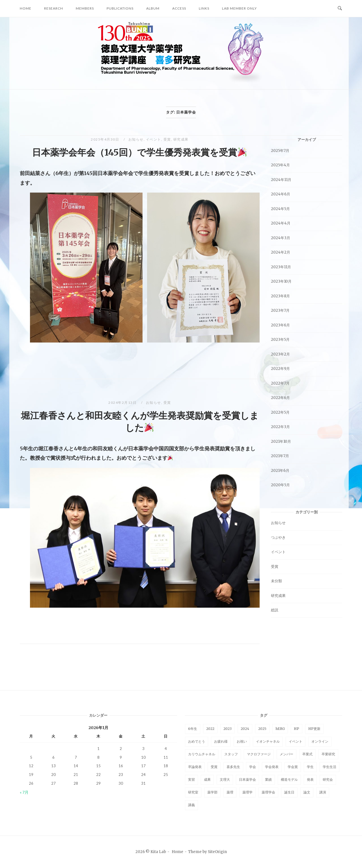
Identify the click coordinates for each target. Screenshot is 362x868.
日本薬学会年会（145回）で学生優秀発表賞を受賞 (139, 152)
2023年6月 (280, 325)
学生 (310, 767)
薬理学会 (268, 792)
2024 (245, 729)
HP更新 (314, 729)
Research (54, 8)
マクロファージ (259, 754)
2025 (262, 729)
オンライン (320, 741)
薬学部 (212, 792)
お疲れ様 (221, 741)
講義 (191, 805)
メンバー (286, 754)
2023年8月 (280, 296)
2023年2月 (280, 354)
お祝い (242, 741)
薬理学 (247, 792)
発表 (310, 779)
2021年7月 (280, 456)
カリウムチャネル (202, 754)
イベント (154, 139)
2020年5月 (280, 485)
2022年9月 (280, 369)
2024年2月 (281, 252)
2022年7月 (280, 383)
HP (297, 729)
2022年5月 (280, 412)
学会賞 (293, 767)
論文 (307, 792)
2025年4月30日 (105, 139)
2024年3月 (281, 238)
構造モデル (289, 779)
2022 (210, 729)
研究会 (328, 779)
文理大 (225, 779)
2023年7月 (280, 310)
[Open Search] (340, 8)
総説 (275, 610)
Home (26, 8)
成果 (207, 779)
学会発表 (272, 767)
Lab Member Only (239, 8)
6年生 (193, 729)
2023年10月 (281, 281)
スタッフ (231, 754)
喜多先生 (233, 767)
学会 (253, 767)
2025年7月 (280, 151)
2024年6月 (281, 194)
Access (179, 8)
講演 (323, 792)
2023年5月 (280, 340)
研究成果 (181, 139)
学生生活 (329, 767)
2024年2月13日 (123, 403)
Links (204, 8)
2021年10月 (281, 441)
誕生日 (289, 792)
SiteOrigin (217, 852)
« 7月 (24, 792)
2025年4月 (280, 165)
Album (153, 8)
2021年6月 (280, 471)
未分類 (276, 581)
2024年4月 (281, 223)
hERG (280, 729)
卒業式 (307, 754)
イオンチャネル (268, 741)
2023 (228, 729)
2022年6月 (280, 398)
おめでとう (197, 741)
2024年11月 (281, 180)
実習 (191, 779)
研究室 (193, 792)
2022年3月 (280, 427)
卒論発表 (195, 767)
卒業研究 (328, 754)
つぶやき (278, 537)
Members (85, 8)
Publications (120, 8)
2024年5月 (280, 209)
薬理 (230, 792)
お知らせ (136, 139)
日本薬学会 (247, 779)
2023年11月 (281, 267)
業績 (268, 779)
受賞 (167, 139)
